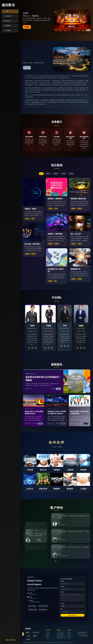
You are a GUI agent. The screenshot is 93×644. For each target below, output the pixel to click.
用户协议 (68, 643)
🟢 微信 (35, 636)
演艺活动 (48, 174)
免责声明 (72, 643)
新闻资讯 (48, 637)
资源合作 (69, 635)
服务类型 (62, 603)
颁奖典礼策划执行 (60, 638)
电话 (61, 609)
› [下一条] (89, 537)
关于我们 (48, 634)
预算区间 (62, 587)
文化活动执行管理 (60, 634)
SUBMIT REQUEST (72, 615)
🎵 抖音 (28, 636)
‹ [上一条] (24, 537)
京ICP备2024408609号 (47, 643)
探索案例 (27, 27)
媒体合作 (69, 634)
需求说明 (62, 592)
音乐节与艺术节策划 (61, 632)
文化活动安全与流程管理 (61, 637)
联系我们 (48, 635)
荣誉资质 (69, 632)
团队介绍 (48, 638)
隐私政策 (64, 643)
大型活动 (63, 174)
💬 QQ (28, 632)
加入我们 (69, 637)
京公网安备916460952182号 (56, 643)
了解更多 (27, 68)
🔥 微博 (28, 639)
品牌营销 (71, 174)
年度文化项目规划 (60, 635)
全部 (41, 174)
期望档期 (62, 581)
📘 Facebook (36, 632)
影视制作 (56, 174)
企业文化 (69, 638)
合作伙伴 (48, 632)
